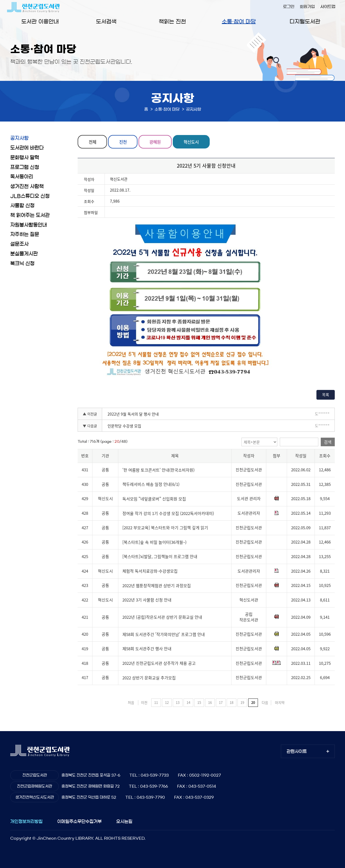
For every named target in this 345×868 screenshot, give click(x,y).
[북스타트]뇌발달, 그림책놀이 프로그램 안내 (160, 557)
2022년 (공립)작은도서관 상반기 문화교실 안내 (162, 617)
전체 (92, 142)
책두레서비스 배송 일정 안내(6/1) (151, 484)
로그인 (289, 7)
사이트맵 (328, 7)
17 (221, 702)
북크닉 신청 (22, 264)
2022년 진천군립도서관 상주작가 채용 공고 (159, 663)
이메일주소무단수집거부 (79, 821)
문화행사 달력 (25, 158)
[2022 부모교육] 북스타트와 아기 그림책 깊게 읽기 (165, 528)
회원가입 (307, 7)
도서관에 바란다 (27, 148)
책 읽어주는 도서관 (30, 215)
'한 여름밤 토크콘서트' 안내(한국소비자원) (158, 470)
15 (199, 702)
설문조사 (19, 244)
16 (210, 702)
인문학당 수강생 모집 (124, 426)
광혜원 (155, 142)
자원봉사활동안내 (29, 225)
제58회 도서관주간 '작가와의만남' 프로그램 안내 (164, 634)
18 (232, 702)
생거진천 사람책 (27, 186)
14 (188, 702)
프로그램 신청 (25, 167)
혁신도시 (191, 142)
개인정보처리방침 (26, 821)
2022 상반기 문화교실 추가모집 (149, 678)
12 (167, 702)
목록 (326, 395)
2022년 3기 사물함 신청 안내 (147, 600)
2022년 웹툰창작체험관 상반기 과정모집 (157, 586)
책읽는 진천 (172, 22)
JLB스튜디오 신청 (30, 196)
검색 (328, 442)
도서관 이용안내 (40, 22)
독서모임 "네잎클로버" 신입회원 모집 (154, 499)
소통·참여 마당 (239, 22)
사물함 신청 (22, 206)
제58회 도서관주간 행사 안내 (147, 649)
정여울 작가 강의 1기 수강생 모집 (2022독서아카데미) (168, 513)
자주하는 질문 (25, 234)
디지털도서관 (305, 22)
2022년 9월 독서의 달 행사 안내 (133, 414)
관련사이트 (297, 751)
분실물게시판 (24, 254)
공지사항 (19, 138)
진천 (123, 142)
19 (242, 702)
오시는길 (124, 821)
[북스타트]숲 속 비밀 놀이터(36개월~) (154, 542)
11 (156, 702)
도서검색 (106, 22)
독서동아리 (22, 177)
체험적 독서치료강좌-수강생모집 (150, 571)
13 (178, 702)
